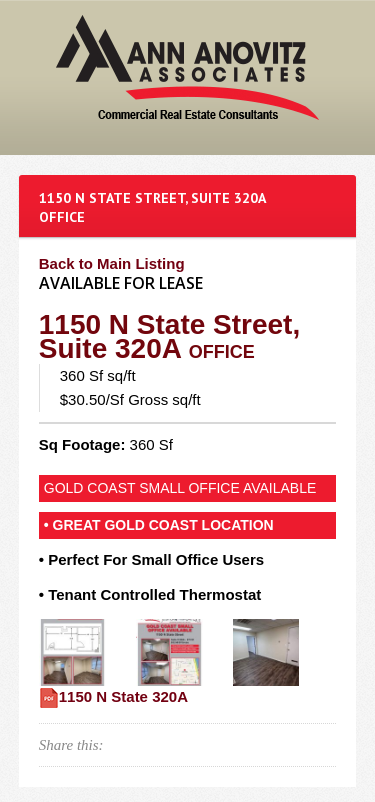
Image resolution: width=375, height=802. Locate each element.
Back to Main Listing (112, 263)
